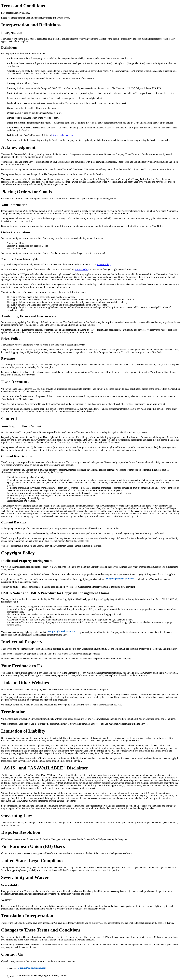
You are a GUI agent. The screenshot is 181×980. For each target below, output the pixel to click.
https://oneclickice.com (62, 135)
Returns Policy (104, 264)
